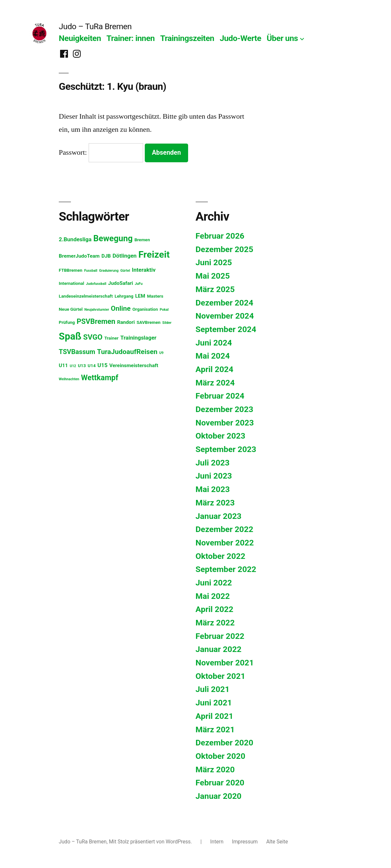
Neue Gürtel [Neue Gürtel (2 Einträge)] (71, 309)
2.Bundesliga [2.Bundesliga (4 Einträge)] (75, 239)
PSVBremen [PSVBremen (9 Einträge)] (96, 321)
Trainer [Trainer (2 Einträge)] (111, 338)
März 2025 (215, 289)
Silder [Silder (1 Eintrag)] (167, 323)
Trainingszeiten (187, 38)
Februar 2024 (220, 396)
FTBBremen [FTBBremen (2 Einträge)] (71, 270)
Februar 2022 (220, 636)
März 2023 (215, 503)
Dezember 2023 (225, 409)
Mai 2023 (213, 489)
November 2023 (225, 423)
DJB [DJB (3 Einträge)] (106, 256)
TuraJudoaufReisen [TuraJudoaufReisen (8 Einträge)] (127, 352)
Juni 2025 (214, 262)
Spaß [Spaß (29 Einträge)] (70, 336)
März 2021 (215, 730)
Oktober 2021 (221, 676)
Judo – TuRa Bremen (95, 26)
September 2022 (226, 569)
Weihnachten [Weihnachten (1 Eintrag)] (69, 379)
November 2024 (225, 316)
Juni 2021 (214, 703)
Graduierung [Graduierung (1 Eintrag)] (109, 271)
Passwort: (101, 152)
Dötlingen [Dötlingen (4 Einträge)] (125, 256)
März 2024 (215, 383)
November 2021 (225, 663)
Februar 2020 (220, 783)
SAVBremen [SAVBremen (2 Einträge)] (149, 322)
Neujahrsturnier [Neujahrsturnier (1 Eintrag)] (97, 310)
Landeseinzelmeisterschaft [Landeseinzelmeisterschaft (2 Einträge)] (86, 296)
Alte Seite (277, 842)
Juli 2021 (213, 689)
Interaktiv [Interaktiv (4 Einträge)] (144, 270)
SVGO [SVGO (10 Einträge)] (93, 337)
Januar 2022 (219, 649)
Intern (217, 842)
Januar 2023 (219, 516)
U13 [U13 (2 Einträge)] (82, 365)
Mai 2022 (213, 596)
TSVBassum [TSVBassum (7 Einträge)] (77, 352)
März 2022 (215, 623)
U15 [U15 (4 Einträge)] (103, 365)
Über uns (282, 38)
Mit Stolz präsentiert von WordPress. (151, 842)
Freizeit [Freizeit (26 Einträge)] (154, 255)
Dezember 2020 (225, 743)
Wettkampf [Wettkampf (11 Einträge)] (100, 378)
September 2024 (226, 329)
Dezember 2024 (225, 303)
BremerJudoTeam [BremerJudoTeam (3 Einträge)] (79, 256)
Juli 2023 (213, 463)
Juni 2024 (214, 343)
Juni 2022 (214, 583)
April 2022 (215, 609)
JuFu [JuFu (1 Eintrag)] (139, 284)
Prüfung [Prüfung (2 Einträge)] (67, 322)
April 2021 (215, 716)
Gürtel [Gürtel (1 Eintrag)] (125, 271)
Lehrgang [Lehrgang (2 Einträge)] (124, 296)
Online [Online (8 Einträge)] (121, 308)
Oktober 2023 (221, 436)
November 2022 (225, 543)
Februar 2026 (220, 236)
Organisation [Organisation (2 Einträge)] (145, 309)
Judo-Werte (240, 38)
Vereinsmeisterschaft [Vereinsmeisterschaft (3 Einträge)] (134, 365)
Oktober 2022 (221, 556)
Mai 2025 (213, 276)
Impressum (245, 842)
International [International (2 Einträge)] (71, 283)
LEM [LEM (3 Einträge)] (140, 296)
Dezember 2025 (225, 249)
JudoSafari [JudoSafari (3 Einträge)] (120, 283)
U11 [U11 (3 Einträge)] (63, 365)
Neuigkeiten (80, 38)
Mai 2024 (213, 356)
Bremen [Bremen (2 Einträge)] (142, 240)
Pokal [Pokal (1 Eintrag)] (164, 310)
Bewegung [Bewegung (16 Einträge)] (113, 238)
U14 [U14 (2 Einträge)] (92, 365)
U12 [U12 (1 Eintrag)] (73, 366)
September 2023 (226, 449)
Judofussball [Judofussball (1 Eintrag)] (96, 284)
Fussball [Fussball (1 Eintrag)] (91, 271)
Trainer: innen (130, 38)
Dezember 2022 (225, 529)
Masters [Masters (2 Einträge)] (155, 296)
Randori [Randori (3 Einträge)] (126, 322)
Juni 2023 (214, 476)
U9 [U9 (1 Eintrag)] (161, 353)
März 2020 (215, 769)
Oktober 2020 (221, 756)
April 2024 (215, 369)
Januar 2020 (219, 796)
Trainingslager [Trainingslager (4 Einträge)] (138, 338)
